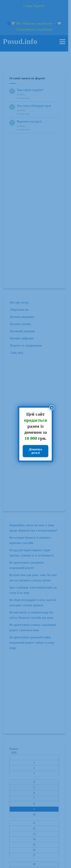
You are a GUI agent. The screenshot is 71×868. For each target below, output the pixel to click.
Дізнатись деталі (35, 451)
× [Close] (52, 408)
